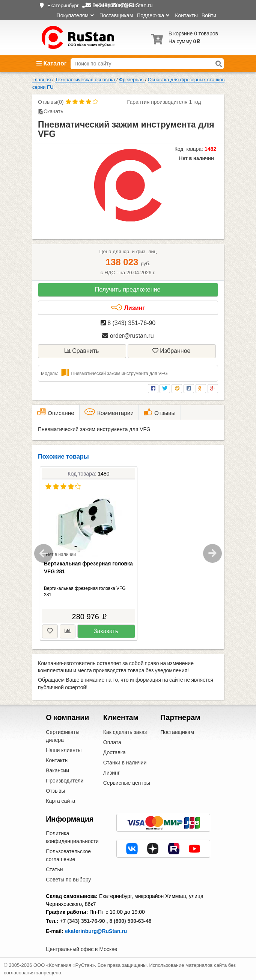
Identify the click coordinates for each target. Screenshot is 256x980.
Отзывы (55, 791)
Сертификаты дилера (62, 736)
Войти (209, 15)
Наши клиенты (64, 750)
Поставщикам (116, 15)
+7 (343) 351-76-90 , (84, 921)
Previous (44, 553)
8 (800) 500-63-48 (130, 921)
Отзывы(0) (51, 102)
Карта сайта (60, 801)
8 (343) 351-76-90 (128, 323)
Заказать (106, 631)
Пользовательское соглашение (68, 855)
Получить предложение (128, 289)
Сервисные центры (127, 783)
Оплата (112, 742)
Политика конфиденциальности (72, 837)
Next (212, 553)
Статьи (54, 869)
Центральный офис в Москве (81, 949)
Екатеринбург (63, 5)
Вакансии (57, 770)
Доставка (114, 752)
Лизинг (128, 308)
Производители (65, 781)
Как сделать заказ (125, 732)
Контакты (186, 15)
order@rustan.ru (128, 336)
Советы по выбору (68, 880)
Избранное (172, 351)
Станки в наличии (125, 763)
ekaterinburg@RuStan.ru (96, 931)
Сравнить (82, 351)
